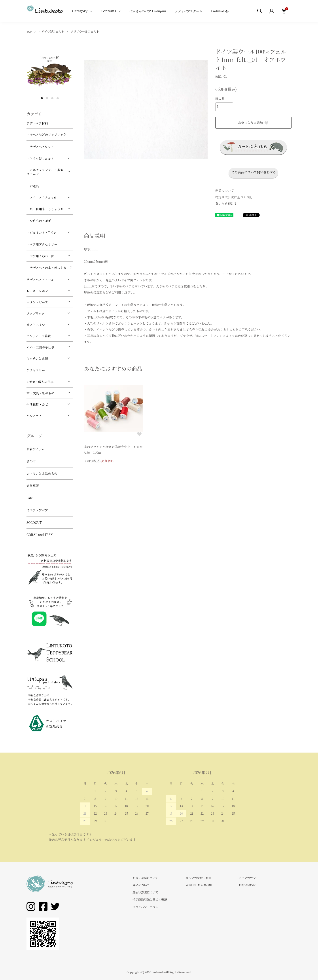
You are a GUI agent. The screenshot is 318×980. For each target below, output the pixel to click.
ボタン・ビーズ (37, 302)
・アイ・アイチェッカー (43, 198)
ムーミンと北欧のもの (42, 473)
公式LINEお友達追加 (199, 885)
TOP (29, 31)
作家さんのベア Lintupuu (148, 11)
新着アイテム (36, 449)
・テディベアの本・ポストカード (49, 268)
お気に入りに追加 (254, 123)
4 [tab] (58, 98)
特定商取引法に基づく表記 (234, 197)
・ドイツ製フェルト (51, 31)
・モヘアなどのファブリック (46, 134)
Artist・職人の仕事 (40, 382)
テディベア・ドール (40, 280)
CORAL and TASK (40, 535)
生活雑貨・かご (37, 404)
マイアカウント (249, 878)
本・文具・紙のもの (40, 393)
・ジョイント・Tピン (41, 233)
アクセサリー (36, 370)
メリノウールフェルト (85, 31)
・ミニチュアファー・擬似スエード (45, 172)
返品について (225, 190)
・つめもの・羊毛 (39, 221)
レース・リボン (37, 291)
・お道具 (33, 186)
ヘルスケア (34, 416)
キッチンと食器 (37, 358)
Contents (108, 11)
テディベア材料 (37, 123)
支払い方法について (145, 892)
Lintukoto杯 (220, 11)
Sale (30, 498)
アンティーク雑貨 (39, 336)
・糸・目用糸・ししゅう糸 (45, 209)
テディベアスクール (188, 11)
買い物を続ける (226, 203)
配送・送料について (145, 878)
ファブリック (36, 313)
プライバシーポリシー (147, 907)
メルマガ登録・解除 (198, 878)
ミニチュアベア (37, 510)
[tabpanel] (50, 71)
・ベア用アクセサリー (42, 244)
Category (80, 11)
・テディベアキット (40, 147)
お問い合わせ (247, 885)
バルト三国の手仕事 (40, 347)
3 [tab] (52, 98)
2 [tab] (47, 98)
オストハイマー (37, 325)
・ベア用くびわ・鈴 (40, 256)
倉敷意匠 (33, 486)
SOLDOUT (34, 522)
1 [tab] (42, 98)
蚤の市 (31, 461)
